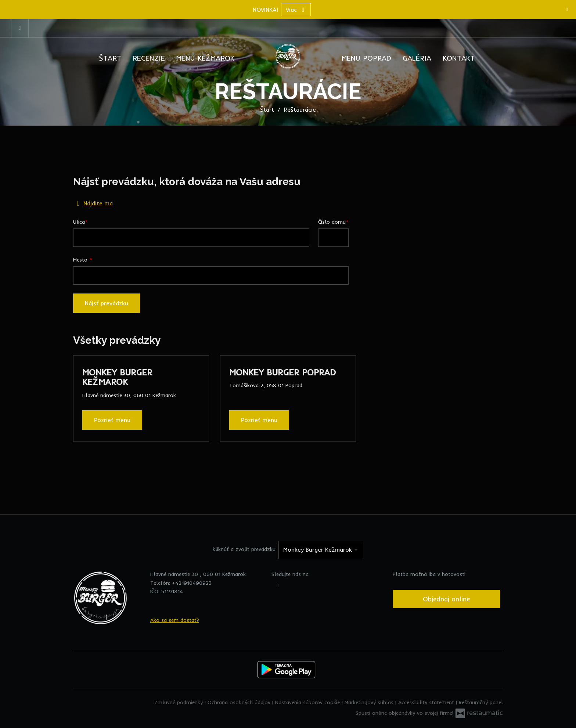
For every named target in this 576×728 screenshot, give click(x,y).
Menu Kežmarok (205, 58)
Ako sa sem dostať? (175, 620)
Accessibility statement (427, 702)
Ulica (79, 222)
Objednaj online (446, 599)
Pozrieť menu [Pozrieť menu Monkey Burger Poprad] (259, 420)
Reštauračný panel (481, 702)
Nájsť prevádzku (107, 303)
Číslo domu (332, 222)
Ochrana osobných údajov (240, 702)
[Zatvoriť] (567, 9)
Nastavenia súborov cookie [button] (308, 702)
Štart (110, 58)
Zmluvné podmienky (179, 702)
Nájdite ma (93, 203)
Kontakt (459, 58)
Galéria (417, 58)
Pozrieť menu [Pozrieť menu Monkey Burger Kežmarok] (112, 420)
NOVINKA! (265, 10)
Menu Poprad (366, 58)
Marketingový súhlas (370, 702)
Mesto (81, 260)
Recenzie (149, 58)
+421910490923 (192, 583)
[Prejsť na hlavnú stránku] (288, 56)
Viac (296, 10)
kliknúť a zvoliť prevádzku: (245, 549)
